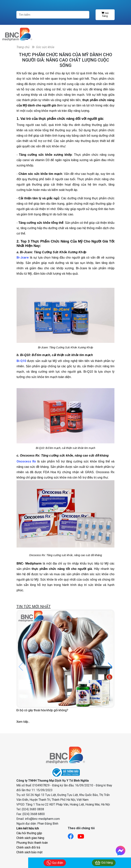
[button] (110, 667)
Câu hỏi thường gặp (29, 833)
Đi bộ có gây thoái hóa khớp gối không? (42, 710)
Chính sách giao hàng (30, 838)
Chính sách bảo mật (29, 852)
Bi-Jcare (23, 258)
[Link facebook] (73, 835)
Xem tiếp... (23, 722)
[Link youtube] (83, 835)
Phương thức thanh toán (32, 843)
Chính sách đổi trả (28, 847)
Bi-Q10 (22, 361)
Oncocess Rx (26, 461)
